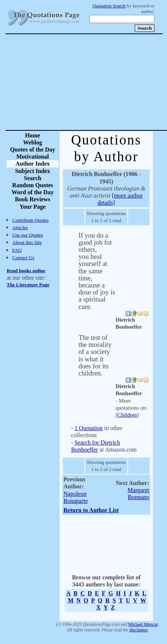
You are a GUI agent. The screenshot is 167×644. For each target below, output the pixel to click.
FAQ (17, 250)
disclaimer (138, 630)
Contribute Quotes (30, 220)
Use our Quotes (28, 235)
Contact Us (23, 258)
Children (127, 415)
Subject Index (33, 171)
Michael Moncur (143, 624)
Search (33, 178)
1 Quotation (88, 428)
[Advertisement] (110, 82)
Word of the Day (32, 192)
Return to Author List (91, 510)
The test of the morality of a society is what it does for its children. (95, 355)
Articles (20, 227)
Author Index (33, 164)
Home (33, 135)
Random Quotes (33, 185)
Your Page (33, 207)
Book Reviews (33, 199)
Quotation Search (109, 6)
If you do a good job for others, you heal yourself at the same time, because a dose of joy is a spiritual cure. (97, 271)
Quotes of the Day (33, 149)
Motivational (33, 157)
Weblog (33, 142)
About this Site (27, 242)
